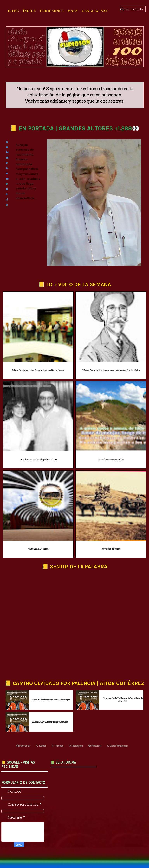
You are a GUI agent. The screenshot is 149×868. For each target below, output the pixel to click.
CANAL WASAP (95, 11)
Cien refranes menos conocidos (111, 460)
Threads (58, 746)
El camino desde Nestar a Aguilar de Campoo (51, 700)
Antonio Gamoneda (8, 173)
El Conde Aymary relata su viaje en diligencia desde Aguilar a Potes (111, 370)
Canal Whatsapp (117, 746)
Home (13, 11)
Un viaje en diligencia (111, 549)
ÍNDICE (29, 11)
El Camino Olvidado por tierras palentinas (50, 722)
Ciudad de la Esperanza (38, 549)
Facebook (23, 746)
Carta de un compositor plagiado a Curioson (38, 460)
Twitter (41, 746)
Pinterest (95, 746)
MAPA (73, 11)
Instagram (76, 746)
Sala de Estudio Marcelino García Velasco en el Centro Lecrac (38, 370)
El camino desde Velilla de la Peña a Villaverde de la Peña (123, 700)
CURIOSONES (52, 11)
